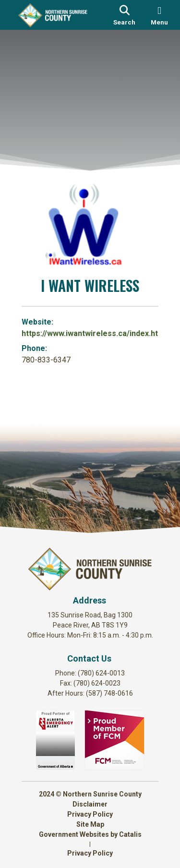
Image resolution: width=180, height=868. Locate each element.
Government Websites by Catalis (90, 834)
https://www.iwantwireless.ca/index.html (94, 333)
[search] (125, 15)
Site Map (90, 824)
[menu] (159, 15)
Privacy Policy (90, 814)
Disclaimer (90, 804)
